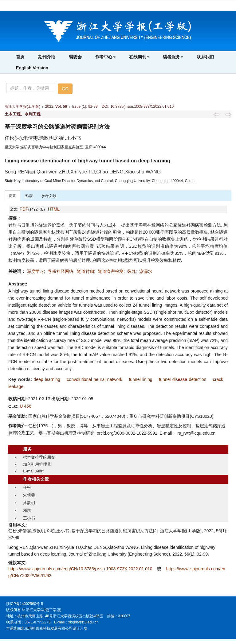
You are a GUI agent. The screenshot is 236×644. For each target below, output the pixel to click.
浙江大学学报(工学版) (22, 107)
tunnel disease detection (183, 379)
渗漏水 (146, 271)
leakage (16, 386)
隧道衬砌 (85, 271)
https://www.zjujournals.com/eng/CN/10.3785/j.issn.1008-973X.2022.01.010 (81, 569)
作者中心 (105, 57)
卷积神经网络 (61, 271)
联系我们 (205, 57)
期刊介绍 (47, 57)
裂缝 (132, 271)
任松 (27, 487)
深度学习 (35, 271)
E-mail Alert (33, 471)
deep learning (47, 379)
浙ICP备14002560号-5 (25, 604)
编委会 (75, 57)
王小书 (29, 518)
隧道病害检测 (111, 271)
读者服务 (173, 57)
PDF (24, 209)
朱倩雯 (29, 495)
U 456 (25, 406)
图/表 (29, 196)
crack (218, 379)
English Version (32, 68)
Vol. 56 (61, 107)
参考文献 (49, 196)
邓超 (27, 510)
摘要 (12, 196)
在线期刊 (139, 57)
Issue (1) (79, 107)
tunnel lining (140, 379)
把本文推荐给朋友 (39, 457)
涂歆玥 (29, 503)
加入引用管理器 (37, 464)
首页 (20, 57)
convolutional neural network (94, 379)
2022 (49, 107)
